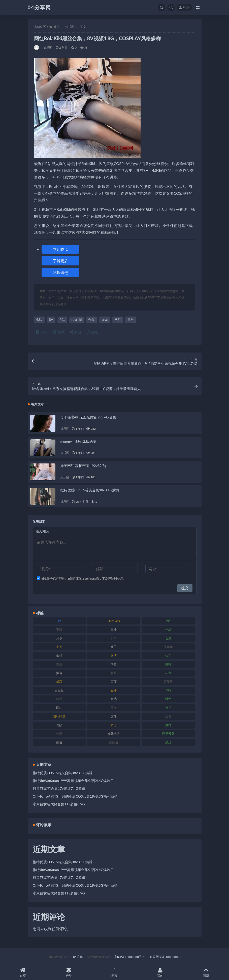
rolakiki (77, 320)
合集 (91, 320)
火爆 (105, 320)
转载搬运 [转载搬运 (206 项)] (114, 734)
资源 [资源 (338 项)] (114, 725)
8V (51, 320)
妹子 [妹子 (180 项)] (114, 647)
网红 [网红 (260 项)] (59, 708)
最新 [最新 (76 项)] (59, 681)
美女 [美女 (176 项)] (114, 708)
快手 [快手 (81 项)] (168, 656)
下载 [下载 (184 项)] (59, 629)
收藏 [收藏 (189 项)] (114, 673)
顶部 (206, 973)
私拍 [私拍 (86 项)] (168, 690)
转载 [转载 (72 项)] (59, 734)
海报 (76, 332)
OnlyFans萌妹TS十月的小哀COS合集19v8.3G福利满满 (75, 796)
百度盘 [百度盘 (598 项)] (59, 690)
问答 (115, 973)
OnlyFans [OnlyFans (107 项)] (114, 621)
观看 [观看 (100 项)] (168, 716)
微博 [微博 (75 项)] (114, 656)
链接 (92, 332)
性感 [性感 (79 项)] (59, 664)
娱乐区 (70, 27)
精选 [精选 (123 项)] (114, 699)
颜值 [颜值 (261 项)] (59, 742)
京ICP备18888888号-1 (129, 957)
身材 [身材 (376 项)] (168, 725)
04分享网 (39, 7)
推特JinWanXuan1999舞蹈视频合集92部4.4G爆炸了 (73, 781)
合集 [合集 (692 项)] (168, 638)
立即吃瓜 (60, 249)
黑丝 (131, 320)
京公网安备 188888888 (166, 957)
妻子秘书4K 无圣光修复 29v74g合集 (88, 417)
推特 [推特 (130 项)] (168, 664)
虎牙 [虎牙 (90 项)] (114, 716)
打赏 (42, 332)
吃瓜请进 (60, 272)
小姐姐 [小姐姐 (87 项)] (168, 647)
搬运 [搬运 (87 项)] (59, 673)
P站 (62, 320)
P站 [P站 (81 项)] (168, 621)
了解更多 (60, 261)
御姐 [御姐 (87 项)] (59, 656)
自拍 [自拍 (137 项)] (168, 708)
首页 (56, 27)
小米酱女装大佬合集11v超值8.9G (59, 804)
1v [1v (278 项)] (59, 621)
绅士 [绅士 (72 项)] (168, 699)
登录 (184, 7)
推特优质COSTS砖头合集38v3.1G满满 (90, 490)
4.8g (39, 320)
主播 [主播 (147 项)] (114, 629)
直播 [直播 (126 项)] (114, 690)
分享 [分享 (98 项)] (59, 638)
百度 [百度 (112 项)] (114, 681)
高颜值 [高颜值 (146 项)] (114, 742)
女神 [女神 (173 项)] (59, 647)
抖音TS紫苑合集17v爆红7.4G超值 (59, 788)
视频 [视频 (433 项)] (59, 725)
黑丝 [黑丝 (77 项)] (168, 742)
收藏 (59, 332)
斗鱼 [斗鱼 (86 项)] (168, 673)
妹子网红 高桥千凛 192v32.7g (83, 466)
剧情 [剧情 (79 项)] (114, 638)
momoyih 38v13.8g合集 (79, 441)
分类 (69, 973)
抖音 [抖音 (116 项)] (114, 664)
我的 (160, 973)
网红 (118, 320)
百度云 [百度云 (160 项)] (168, 681)
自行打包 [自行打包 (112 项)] (59, 716)
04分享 (78, 957)
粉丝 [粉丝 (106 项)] (59, 699)
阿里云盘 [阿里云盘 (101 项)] (168, 734)
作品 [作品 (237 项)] (168, 629)
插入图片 (42, 531)
